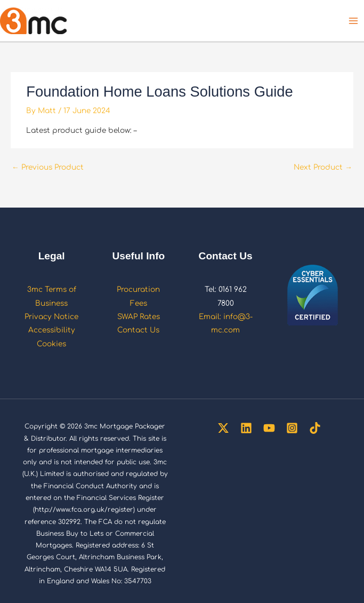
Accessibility (52, 330)
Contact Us (138, 330)
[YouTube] (269, 428)
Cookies (51, 344)
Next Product (323, 167)
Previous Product (48, 167)
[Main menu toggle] (354, 21)
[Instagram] (292, 428)
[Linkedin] (246, 428)
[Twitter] (223, 428)
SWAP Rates (139, 317)
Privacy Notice (51, 317)
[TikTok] (315, 428)
